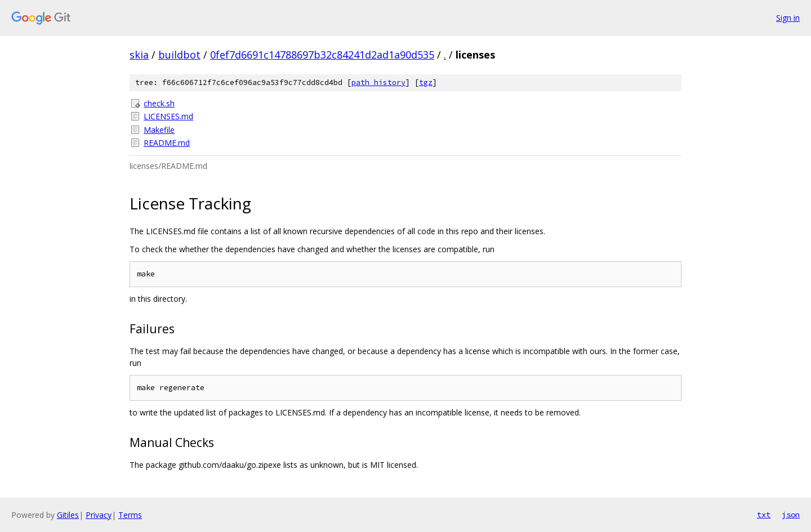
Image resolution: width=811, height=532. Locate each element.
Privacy (99, 515)
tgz (426, 82)
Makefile (159, 130)
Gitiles (68, 515)
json (791, 515)
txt (764, 515)
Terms (130, 515)
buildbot (179, 55)
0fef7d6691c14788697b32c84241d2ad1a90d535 (322, 55)
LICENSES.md (168, 116)
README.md (167, 143)
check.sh (159, 103)
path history (378, 82)
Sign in (788, 18)
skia (139, 55)
